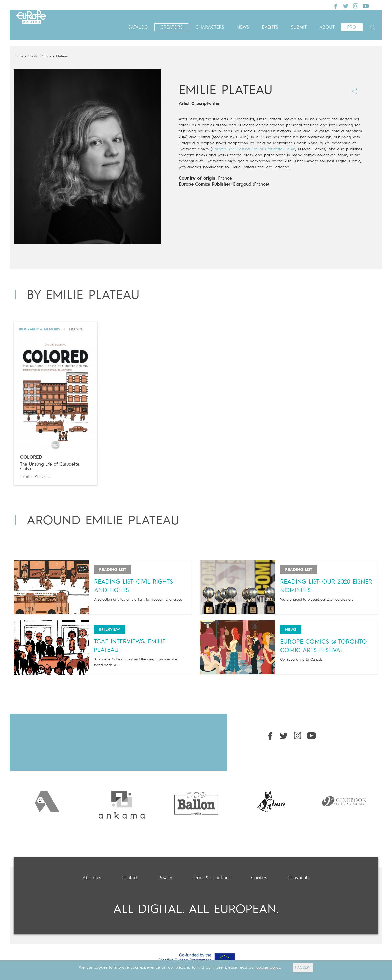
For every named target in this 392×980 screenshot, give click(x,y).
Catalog (138, 27)
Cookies (259, 878)
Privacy (165, 878)
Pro (352, 27)
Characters (210, 27)
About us (92, 878)
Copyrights (298, 878)
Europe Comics (47, 25)
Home (19, 56)
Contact (130, 878)
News (243, 27)
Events (270, 27)
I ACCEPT (303, 968)
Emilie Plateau (35, 477)
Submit (299, 27)
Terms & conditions (212, 878)
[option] (47, 802)
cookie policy (268, 968)
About (327, 27)
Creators (172, 27)
